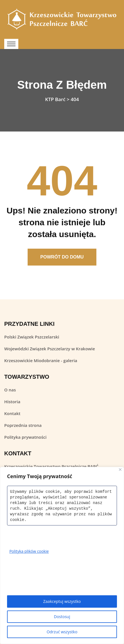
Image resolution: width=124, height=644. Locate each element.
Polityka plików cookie (29, 551)
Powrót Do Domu (62, 257)
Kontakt (12, 413)
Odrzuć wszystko (62, 632)
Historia (12, 402)
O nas (10, 390)
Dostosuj (62, 617)
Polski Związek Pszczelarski (32, 337)
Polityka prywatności (25, 437)
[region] (62, 555)
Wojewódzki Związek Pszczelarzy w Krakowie (50, 349)
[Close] (120, 470)
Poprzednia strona (23, 425)
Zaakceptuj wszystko (62, 601)
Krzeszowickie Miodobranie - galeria (41, 360)
